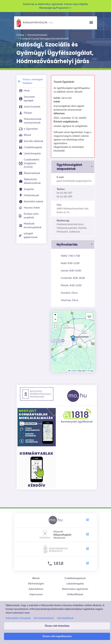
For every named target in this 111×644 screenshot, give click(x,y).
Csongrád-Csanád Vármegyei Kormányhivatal (44, 39)
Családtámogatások (75, 578)
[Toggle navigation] (91, 22)
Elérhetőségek (36, 584)
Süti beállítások (65, 618)
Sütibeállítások (75, 594)
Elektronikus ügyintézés (75, 589)
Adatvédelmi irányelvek (18, 618)
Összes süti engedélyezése (57, 636)
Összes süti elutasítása (57, 626)
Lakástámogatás (75, 584)
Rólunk (36, 578)
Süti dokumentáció (44, 618)
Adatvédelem (36, 589)
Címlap (20, 35)
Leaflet (72, 371)
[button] (73, 167)
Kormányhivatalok (32, 23)
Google (91, 371)
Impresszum (36, 594)
